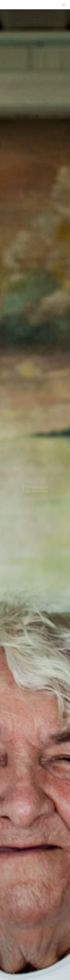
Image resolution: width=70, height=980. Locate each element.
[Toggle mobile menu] (64, 5)
